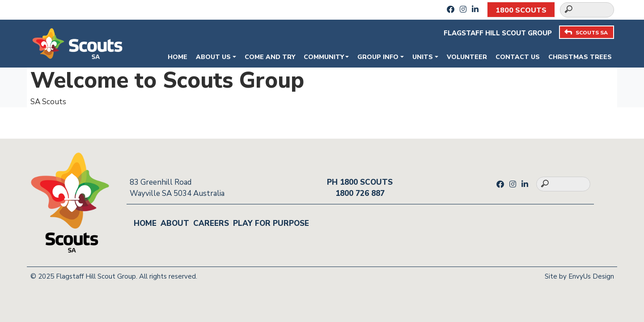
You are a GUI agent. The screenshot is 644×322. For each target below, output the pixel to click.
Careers (211, 223)
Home (178, 57)
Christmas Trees (580, 57)
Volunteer (467, 57)
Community (324, 57)
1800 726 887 (360, 193)
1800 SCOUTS (521, 10)
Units (423, 57)
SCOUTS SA (586, 32)
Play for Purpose (271, 223)
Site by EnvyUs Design (579, 276)
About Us (213, 57)
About (175, 223)
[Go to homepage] (77, 43)
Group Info (378, 57)
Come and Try (270, 57)
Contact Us (518, 57)
